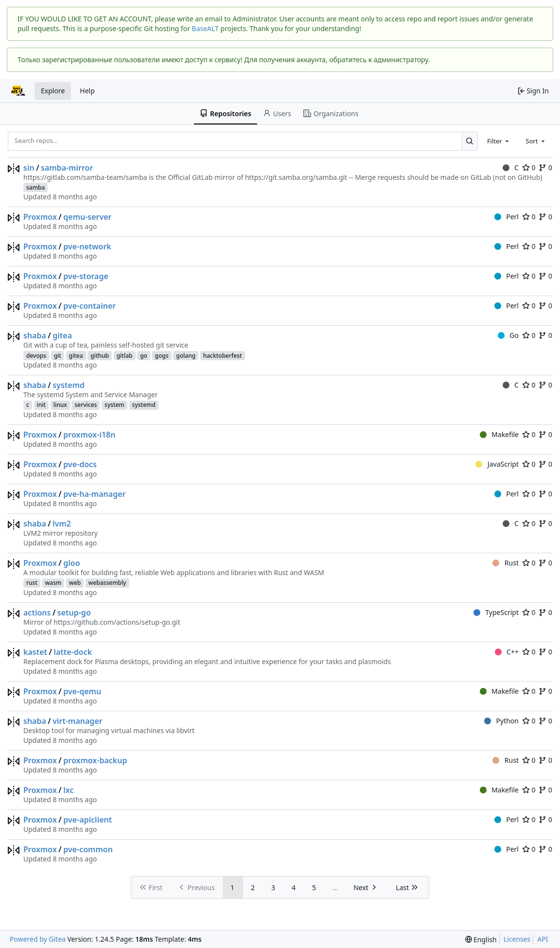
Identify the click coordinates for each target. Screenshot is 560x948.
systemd (69, 385)
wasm (53, 583)
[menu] (481, 939)
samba (35, 187)
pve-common (88, 849)
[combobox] (499, 141)
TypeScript (496, 612)
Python (501, 721)
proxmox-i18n (89, 435)
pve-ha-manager (94, 494)
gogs (162, 356)
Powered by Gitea (38, 939)
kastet (35, 652)
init (42, 405)
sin (29, 168)
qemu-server (87, 217)
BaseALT (205, 28)
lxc (68, 790)
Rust (506, 563)
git (58, 356)
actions (37, 613)
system (114, 405)
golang (186, 356)
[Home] (18, 91)
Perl (507, 217)
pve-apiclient (87, 820)
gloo (71, 563)
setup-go (74, 613)
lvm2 (62, 524)
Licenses (517, 939)
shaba (35, 335)
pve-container (89, 306)
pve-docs (80, 464)
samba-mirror (67, 168)
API (542, 939)
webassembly (107, 583)
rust (32, 583)
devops (36, 356)
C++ (507, 652)
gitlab (125, 356)
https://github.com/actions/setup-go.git (117, 622)
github (100, 356)
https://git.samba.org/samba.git (296, 177)
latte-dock (73, 652)
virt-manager (77, 721)
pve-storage (86, 276)
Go (508, 335)
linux (60, 405)
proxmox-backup (95, 760)
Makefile (499, 434)
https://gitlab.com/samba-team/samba (85, 177)
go (144, 356)
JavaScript (497, 464)
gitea (62, 335)
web (75, 583)
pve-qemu (82, 691)
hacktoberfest (223, 356)
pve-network (87, 246)
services (86, 405)
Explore (53, 91)
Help (87, 91)
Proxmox (40, 217)
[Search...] (470, 141)
